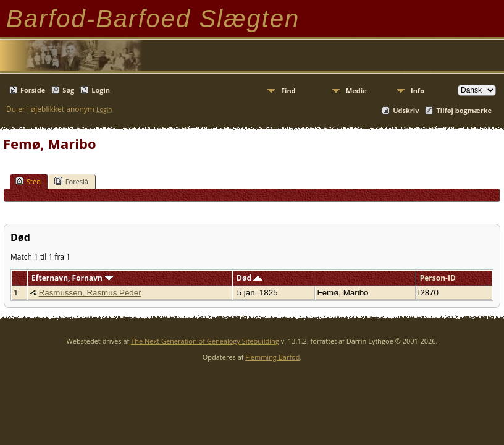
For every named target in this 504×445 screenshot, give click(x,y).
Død (250, 278)
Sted (28, 181)
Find (288, 91)
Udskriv (406, 110)
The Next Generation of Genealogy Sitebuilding (205, 341)
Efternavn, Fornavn (73, 278)
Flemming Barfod (272, 357)
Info (418, 91)
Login (101, 90)
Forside (33, 90)
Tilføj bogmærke (464, 110)
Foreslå (71, 181)
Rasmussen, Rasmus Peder (90, 293)
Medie (356, 91)
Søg (68, 90)
